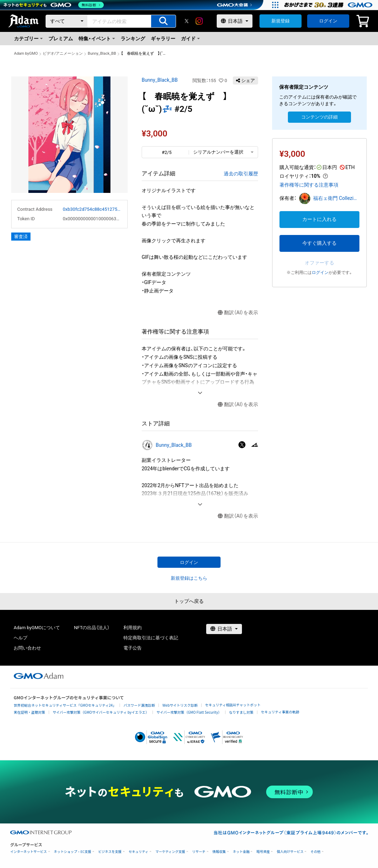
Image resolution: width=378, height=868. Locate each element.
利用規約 (133, 628)
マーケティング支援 (170, 852)
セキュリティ (139, 852)
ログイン (328, 21)
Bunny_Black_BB (102, 53)
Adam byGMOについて (37, 628)
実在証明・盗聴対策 (29, 712)
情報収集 (219, 852)
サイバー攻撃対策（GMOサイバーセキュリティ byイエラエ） (101, 712)
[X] (187, 21)
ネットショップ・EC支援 (73, 852)
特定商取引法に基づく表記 (151, 638)
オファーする (319, 263)
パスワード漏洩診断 (139, 705)
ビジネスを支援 (110, 852)
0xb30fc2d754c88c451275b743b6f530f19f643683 (92, 209)
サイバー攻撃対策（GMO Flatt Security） (189, 712)
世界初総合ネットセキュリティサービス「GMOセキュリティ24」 (65, 705)
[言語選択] (235, 21)
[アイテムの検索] (163, 21)
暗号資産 (263, 852)
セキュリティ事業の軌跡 (280, 712)
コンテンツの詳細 (319, 117)
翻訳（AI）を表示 (238, 313)
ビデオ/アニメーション (63, 53)
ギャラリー (163, 39)
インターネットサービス (29, 852)
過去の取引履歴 (241, 174)
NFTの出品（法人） (92, 628)
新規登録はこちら (189, 578)
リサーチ (199, 852)
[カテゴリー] (67, 21)
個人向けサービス (290, 852)
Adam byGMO (26, 53)
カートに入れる (319, 219)
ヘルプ (21, 638)
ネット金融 (241, 852)
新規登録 (281, 21)
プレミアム (61, 39)
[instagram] (199, 21)
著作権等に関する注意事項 (309, 185)
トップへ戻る (189, 601)
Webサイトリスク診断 (180, 705)
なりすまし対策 (241, 712)
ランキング (133, 39)
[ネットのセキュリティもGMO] (54, 5)
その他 (315, 852)
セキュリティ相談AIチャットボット (233, 705)
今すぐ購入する (319, 243)
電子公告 (133, 648)
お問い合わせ (27, 648)
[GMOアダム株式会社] (39, 676)
